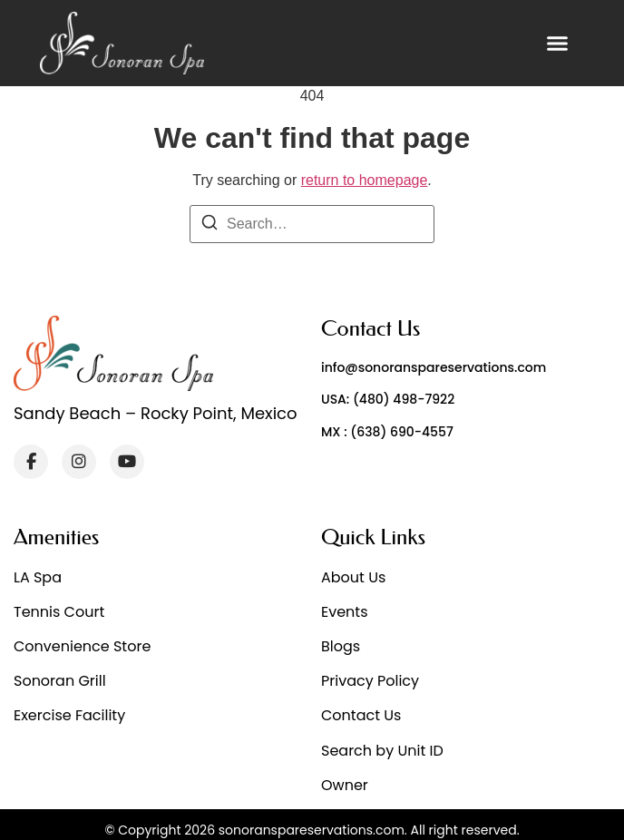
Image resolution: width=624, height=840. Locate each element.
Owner (345, 785)
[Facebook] (31, 462)
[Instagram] (79, 462)
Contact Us (361, 715)
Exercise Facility (69, 715)
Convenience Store (82, 646)
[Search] (210, 225)
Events (345, 612)
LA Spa (38, 577)
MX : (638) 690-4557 (387, 432)
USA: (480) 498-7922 (388, 399)
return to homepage (365, 180)
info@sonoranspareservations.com (434, 367)
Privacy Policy (370, 681)
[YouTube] (127, 462)
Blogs (341, 646)
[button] (558, 44)
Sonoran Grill (60, 681)
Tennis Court (59, 612)
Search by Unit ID (382, 751)
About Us (353, 577)
